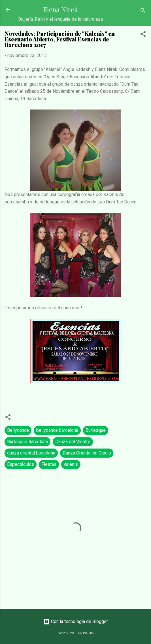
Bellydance (18, 430)
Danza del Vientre (73, 442)
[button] (143, 35)
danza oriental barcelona (31, 453)
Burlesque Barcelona (27, 442)
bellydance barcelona (57, 430)
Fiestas (49, 464)
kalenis (71, 464)
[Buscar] (143, 11)
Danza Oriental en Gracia (87, 453)
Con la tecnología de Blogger (75, 621)
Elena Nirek (60, 10)
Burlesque (96, 430)
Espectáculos (21, 464)
